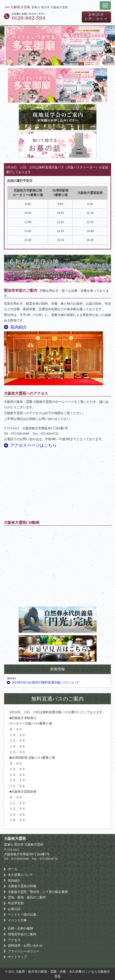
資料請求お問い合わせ (96, 17)
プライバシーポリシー (24, 951)
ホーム (13, 869)
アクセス (14, 940)
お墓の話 (14, 909)
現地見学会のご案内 (22, 934)
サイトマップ (17, 957)
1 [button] (50, 60)
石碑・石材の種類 (20, 928)
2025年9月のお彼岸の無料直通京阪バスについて (45, 682)
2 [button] (57, 60)
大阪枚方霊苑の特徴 (22, 886)
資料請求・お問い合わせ (25, 946)
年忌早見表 (16, 903)
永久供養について (20, 875)
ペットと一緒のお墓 (22, 914)
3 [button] (65, 60)
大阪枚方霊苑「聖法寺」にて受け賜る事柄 (38, 892)
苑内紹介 (19, 327)
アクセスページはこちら (33, 445)
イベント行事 (17, 920)
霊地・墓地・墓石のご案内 (27, 897)
